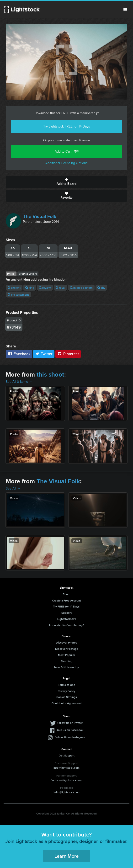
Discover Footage (67, 649)
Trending (67, 661)
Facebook (19, 354)
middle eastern (81, 288)
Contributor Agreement (67, 703)
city (101, 288)
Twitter (44, 354)
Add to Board (66, 182)
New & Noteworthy (66, 667)
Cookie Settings (67, 697)
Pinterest (68, 354)
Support (66, 613)
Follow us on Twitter (70, 723)
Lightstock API (66, 619)
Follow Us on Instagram (70, 737)
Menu (125, 10)
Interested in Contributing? (67, 625)
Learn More (66, 856)
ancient (14, 288)
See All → (13, 488)
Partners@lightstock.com (66, 780)
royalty (45, 288)
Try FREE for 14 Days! (67, 606)
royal (60, 288)
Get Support (67, 755)
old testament (18, 295)
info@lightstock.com (66, 768)
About (66, 594)
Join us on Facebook (70, 730)
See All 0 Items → (19, 382)
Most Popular (66, 655)
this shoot (50, 374)
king (30, 288)
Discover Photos (66, 642)
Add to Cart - (67, 151)
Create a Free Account (66, 600)
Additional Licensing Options (66, 163)
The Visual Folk (40, 216)
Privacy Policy (66, 691)
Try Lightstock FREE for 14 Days (67, 126)
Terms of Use (67, 685)
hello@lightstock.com (66, 792)
